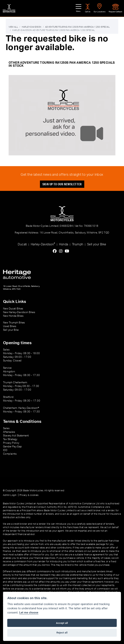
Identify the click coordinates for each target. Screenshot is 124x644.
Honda (64, 244)
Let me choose (29, 613)
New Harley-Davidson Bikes (19, 312)
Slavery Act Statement (16, 435)
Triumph (78, 244)
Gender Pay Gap (13, 446)
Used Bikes (10, 326)
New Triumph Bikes (14, 322)
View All (13, 27)
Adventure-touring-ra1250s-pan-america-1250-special (77, 27)
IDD (5, 450)
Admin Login (10, 495)
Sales (6, 428)
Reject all (62, 633)
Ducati (22, 244)
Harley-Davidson (43, 244)
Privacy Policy (11, 443)
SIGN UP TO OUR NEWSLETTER (62, 184)
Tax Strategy (10, 439)
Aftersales (9, 432)
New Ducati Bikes (13, 308)
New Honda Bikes (13, 316)
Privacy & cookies (29, 495)
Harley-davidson (32, 27)
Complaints (10, 454)
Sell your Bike (97, 244)
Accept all (62, 623)
